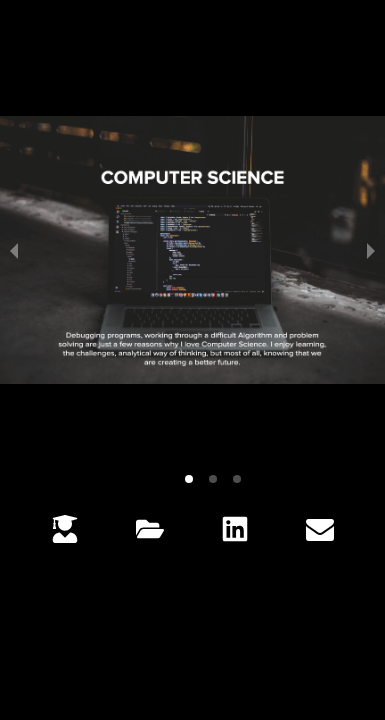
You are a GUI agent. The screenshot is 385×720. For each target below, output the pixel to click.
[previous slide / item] (14, 250)
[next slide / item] (371, 250)
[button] (189, 479)
